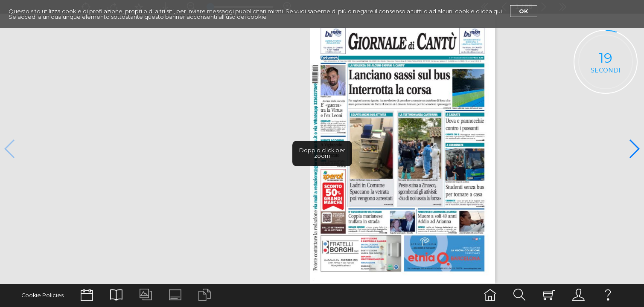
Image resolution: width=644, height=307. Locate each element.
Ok (524, 11)
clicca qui (489, 11)
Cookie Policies (42, 295)
